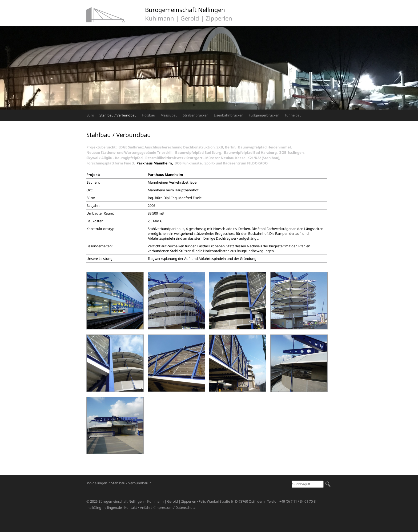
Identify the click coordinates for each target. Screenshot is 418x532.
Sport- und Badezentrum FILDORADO (236, 163)
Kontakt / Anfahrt (138, 507)
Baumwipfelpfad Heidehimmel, (266, 147)
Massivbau (169, 115)
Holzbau (148, 115)
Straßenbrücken (196, 115)
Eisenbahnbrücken (229, 115)
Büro (90, 115)
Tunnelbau (293, 115)
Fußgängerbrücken (264, 115)
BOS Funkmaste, (190, 163)
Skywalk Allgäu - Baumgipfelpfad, (116, 158)
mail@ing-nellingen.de (104, 507)
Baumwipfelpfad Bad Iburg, (200, 152)
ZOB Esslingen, (293, 152)
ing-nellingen (97, 483)
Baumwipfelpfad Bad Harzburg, (252, 152)
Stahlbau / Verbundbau (118, 115)
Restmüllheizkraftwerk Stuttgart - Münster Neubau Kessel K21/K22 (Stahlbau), (214, 158)
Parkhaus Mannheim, (156, 163)
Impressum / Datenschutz (175, 507)
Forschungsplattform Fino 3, (111, 163)
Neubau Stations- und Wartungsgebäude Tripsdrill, (131, 152)
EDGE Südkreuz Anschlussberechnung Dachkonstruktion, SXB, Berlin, (178, 147)
